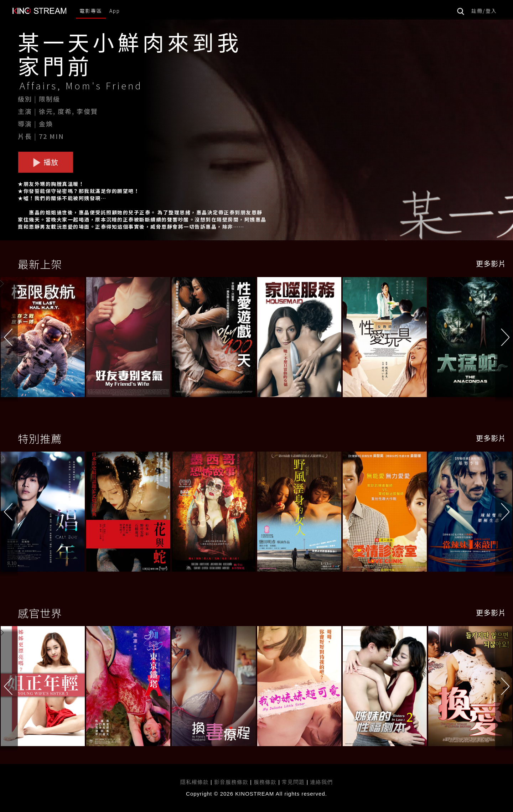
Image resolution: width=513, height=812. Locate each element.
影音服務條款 (231, 782)
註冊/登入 (484, 11)
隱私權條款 (195, 782)
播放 (46, 162)
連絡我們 (321, 782)
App (115, 11)
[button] (504, 338)
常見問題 (293, 782)
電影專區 (91, 11)
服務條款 (266, 782)
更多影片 (491, 263)
